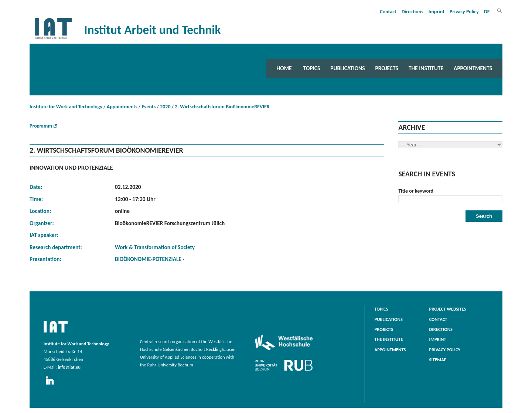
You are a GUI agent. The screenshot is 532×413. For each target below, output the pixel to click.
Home (284, 68)
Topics (312, 68)
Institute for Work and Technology (66, 107)
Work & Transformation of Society (155, 247)
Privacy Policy (464, 12)
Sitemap (438, 360)
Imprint (436, 12)
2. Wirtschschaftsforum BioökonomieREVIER (222, 107)
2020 (165, 107)
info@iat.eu (69, 367)
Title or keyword (416, 191)
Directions (412, 12)
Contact (388, 12)
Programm (41, 126)
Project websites (448, 309)
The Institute (426, 68)
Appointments (473, 68)
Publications (347, 68)
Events (149, 107)
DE (487, 12)
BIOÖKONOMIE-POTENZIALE (149, 259)
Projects (387, 68)
